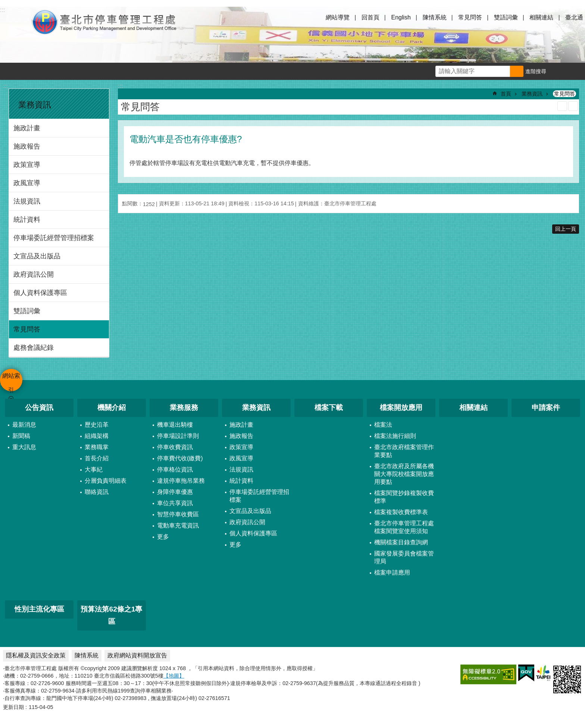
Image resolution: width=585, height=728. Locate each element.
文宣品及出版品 (37, 256)
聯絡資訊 (97, 492)
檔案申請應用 (392, 573)
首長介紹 (97, 458)
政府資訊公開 (34, 274)
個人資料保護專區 (40, 293)
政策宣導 (27, 165)
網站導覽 (338, 17)
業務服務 (184, 407)
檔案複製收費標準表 (401, 512)
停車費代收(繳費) (180, 458)
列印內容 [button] (562, 106)
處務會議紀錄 (34, 348)
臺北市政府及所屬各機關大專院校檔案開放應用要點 (404, 474)
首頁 (506, 94)
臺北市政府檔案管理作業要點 (404, 451)
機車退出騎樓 (175, 425)
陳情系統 (435, 17)
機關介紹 (112, 407)
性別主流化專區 (39, 609)
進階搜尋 (536, 71)
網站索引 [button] (15, 22)
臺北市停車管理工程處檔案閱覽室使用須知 (404, 527)
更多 (163, 537)
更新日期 (13, 707)
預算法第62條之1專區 (111, 615)
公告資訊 (39, 407)
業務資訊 (35, 105)
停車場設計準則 (178, 436)
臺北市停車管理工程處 (104, 22)
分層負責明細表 (106, 481)
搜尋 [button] (517, 71)
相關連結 (541, 17)
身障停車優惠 (175, 492)
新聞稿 (21, 436)
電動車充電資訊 (178, 525)
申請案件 (546, 407)
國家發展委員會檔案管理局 (404, 557)
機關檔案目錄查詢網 (401, 542)
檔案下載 (329, 407)
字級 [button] (559, 71)
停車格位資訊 (175, 469)
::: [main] (120, 86)
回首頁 (370, 17)
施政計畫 (27, 128)
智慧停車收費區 (178, 514)
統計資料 (27, 220)
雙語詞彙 (506, 17)
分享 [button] (576, 71)
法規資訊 (27, 201)
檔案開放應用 (401, 407)
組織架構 (97, 436)
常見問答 (470, 17)
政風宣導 (27, 183)
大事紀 (94, 469)
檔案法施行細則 (395, 436)
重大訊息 (24, 447)
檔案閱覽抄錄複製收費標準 (404, 497)
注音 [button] (573, 106)
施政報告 (27, 146)
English (401, 17)
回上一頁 (566, 229)
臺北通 (574, 17)
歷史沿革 (97, 425)
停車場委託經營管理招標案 (54, 238)
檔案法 (383, 425)
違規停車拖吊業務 (181, 481)
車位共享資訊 (175, 503)
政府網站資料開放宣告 (137, 655)
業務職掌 (97, 447)
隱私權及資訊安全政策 (36, 655)
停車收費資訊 (175, 447)
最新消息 (24, 425)
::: (5, 86)
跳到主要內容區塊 (4, 4)
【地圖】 (174, 676)
